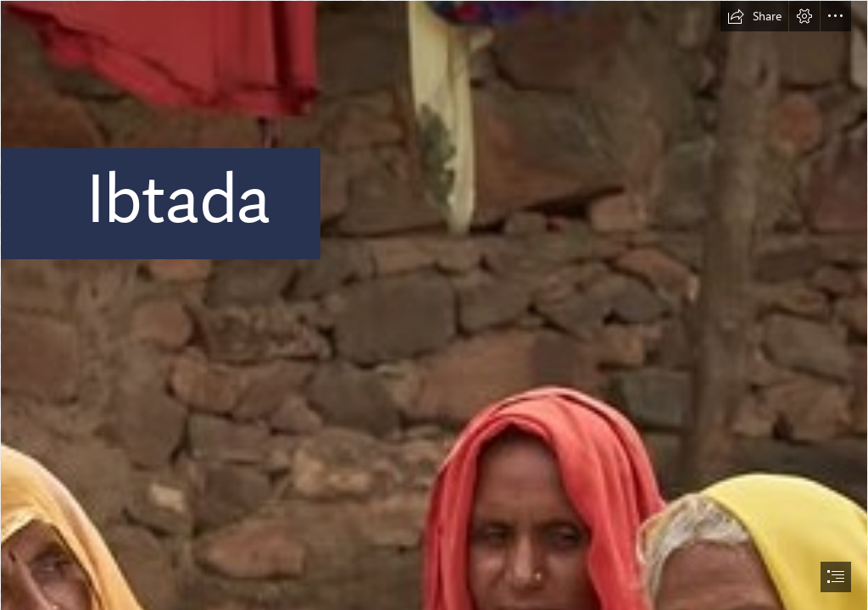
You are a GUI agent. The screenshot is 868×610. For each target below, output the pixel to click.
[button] (754, 16)
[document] (434, 305)
